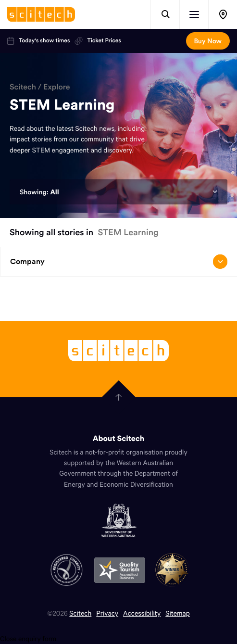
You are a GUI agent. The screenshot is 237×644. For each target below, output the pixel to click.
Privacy (107, 613)
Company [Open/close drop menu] (119, 262)
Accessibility (142, 613)
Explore (57, 87)
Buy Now (208, 41)
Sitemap (178, 613)
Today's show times (38, 41)
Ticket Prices (98, 41)
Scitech (23, 87)
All (54, 192)
